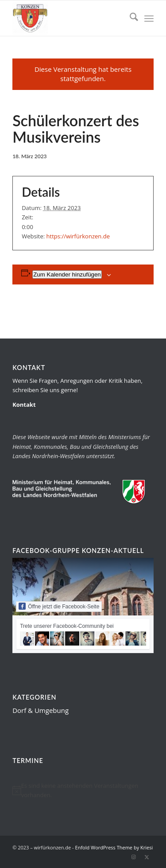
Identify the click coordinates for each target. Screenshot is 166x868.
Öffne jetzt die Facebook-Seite (59, 606)
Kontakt (24, 405)
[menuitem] (129, 18)
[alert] (83, 791)
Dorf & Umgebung (41, 710)
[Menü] (149, 18)
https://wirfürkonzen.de (78, 236)
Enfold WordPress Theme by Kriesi (114, 847)
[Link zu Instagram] (134, 857)
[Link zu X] (147, 857)
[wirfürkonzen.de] (69, 18)
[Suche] (129, 18)
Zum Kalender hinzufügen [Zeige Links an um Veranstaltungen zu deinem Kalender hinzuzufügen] (67, 274)
